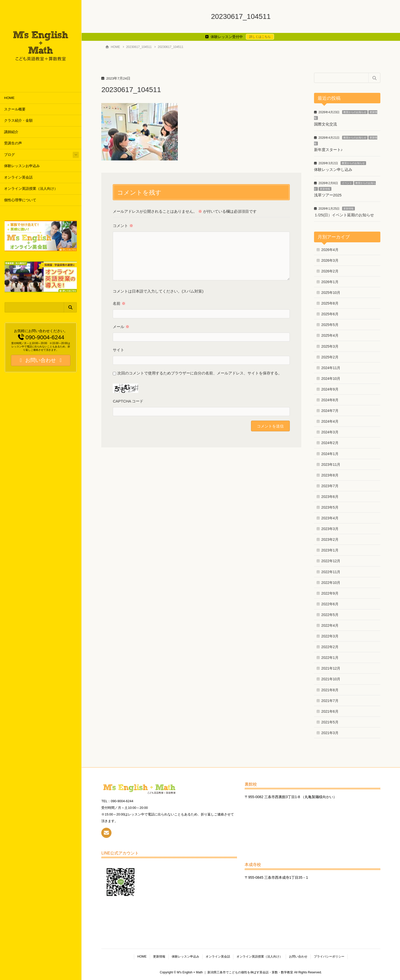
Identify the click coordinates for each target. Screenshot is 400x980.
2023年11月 (331, 464)
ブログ (9, 155)
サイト (118, 350)
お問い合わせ (298, 957)
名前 (119, 303)
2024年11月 (331, 368)
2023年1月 (330, 550)
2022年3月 (330, 636)
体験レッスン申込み (185, 957)
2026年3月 (330, 260)
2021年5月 (330, 722)
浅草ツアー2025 (328, 195)
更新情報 (325, 189)
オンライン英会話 (18, 177)
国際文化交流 (326, 124)
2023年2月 (330, 539)
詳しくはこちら (260, 37)
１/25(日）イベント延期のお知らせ (344, 215)
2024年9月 (330, 389)
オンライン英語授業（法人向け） (31, 189)
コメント (123, 226)
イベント (347, 183)
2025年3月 (330, 346)
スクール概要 (15, 109)
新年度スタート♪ (328, 150)
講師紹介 (11, 132)
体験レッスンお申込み (22, 166)
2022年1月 (330, 658)
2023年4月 (330, 518)
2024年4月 (330, 421)
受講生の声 (13, 143)
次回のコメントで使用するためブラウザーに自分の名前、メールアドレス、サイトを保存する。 (200, 373)
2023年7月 (330, 486)
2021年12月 (331, 668)
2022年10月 (331, 583)
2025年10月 (331, 293)
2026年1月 (330, 282)
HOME (9, 98)
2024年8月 (330, 400)
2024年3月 (330, 432)
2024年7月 (330, 411)
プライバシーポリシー (329, 957)
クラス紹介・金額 (18, 121)
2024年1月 (330, 454)
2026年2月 (330, 271)
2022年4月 (330, 625)
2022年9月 (330, 593)
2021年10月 (331, 679)
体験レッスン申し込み (333, 169)
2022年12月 (331, 561)
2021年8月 (330, 690)
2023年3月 (330, 529)
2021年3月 (330, 733)
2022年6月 (330, 604)
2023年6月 (330, 497)
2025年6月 (330, 314)
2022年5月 (330, 615)
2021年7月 (330, 701)
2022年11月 (331, 572)
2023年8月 (330, 475)
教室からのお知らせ (355, 112)
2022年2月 (330, 647)
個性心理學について (20, 200)
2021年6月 (330, 711)
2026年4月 (330, 250)
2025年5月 (330, 325)
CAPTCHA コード (128, 401)
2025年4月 (330, 335)
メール (121, 327)
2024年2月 (330, 443)
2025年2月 (330, 357)
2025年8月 (330, 303)
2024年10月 (331, 379)
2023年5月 (330, 507)
